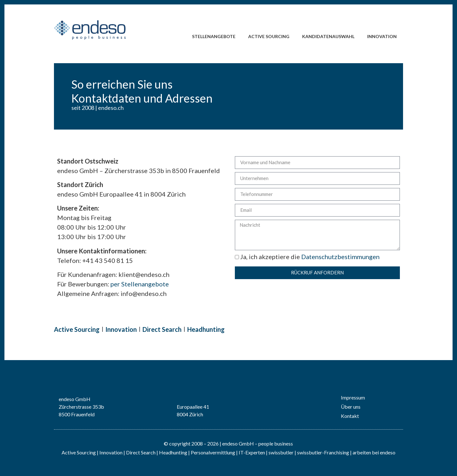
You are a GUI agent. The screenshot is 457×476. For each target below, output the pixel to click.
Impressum (353, 397)
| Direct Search (139, 452)
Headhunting (206, 329)
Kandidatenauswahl (328, 36)
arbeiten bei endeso (374, 452)
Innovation (382, 36)
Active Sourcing (269, 36)
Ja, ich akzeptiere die (307, 257)
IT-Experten (251, 452)
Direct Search (162, 329)
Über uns (351, 407)
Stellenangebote (214, 36)
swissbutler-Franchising (323, 452)
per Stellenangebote (140, 284)
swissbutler (281, 452)
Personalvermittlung (213, 452)
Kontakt (350, 416)
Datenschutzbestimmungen (340, 257)
